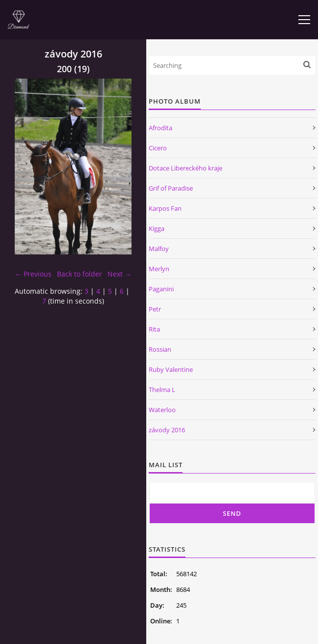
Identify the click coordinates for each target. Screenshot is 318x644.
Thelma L (162, 390)
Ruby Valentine (171, 369)
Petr (155, 309)
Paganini (161, 289)
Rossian (160, 349)
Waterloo (162, 410)
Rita (154, 329)
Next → (119, 274)
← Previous (33, 274)
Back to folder (79, 274)
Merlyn (159, 269)
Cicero (158, 148)
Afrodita (160, 128)
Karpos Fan (165, 208)
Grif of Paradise (171, 188)
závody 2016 (167, 430)
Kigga (157, 228)
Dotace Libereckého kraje (185, 168)
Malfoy (159, 249)
